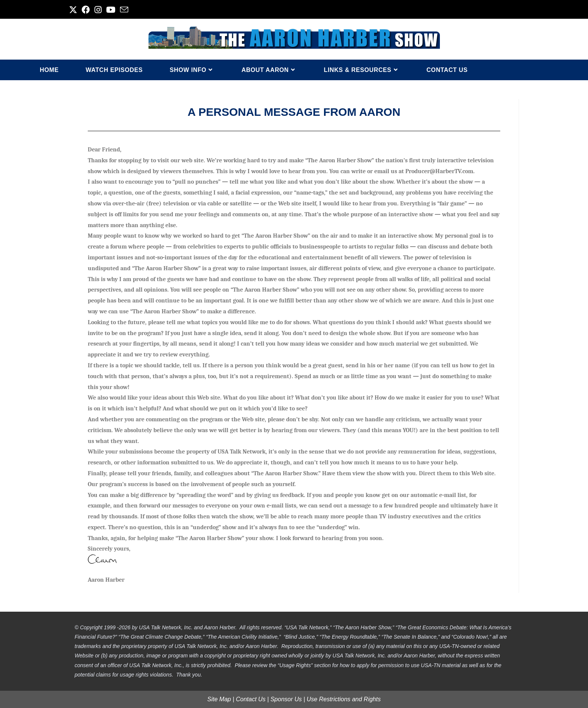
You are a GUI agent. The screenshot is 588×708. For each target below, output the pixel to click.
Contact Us (251, 699)
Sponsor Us (286, 699)
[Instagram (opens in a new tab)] (98, 10)
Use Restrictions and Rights (344, 699)
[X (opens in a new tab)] (74, 10)
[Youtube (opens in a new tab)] (111, 10)
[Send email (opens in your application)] (124, 10)
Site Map (219, 699)
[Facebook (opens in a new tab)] (86, 10)
